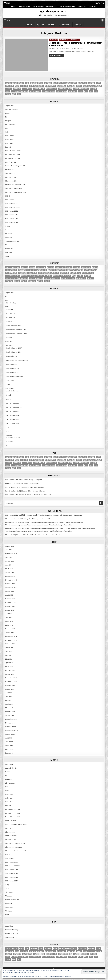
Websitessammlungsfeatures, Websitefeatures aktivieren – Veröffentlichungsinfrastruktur (39, 525)
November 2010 (11, 682)
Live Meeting (10, 125)
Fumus (53, 49)
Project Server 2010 (13, 155)
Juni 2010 (9, 697)
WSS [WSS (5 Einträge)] (19, 94)
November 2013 (11, 580)
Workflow (76, 40)
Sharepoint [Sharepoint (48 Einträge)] (17, 89)
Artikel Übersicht (24, 7)
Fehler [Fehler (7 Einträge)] (61, 83)
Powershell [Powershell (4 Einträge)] (71, 86)
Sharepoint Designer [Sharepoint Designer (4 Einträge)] (65, 89)
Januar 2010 (10, 715)
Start (13, 7)
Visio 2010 (9, 234)
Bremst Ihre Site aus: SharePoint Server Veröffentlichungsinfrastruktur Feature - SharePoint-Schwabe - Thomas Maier (49, 529)
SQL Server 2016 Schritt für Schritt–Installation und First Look (28, 495)
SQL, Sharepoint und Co (54, 11)
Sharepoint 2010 (11, 177)
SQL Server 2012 (11, 211)
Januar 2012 (10, 633)
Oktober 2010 (10, 685)
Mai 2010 (9, 700)
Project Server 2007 (13, 151)
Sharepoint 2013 (11, 181)
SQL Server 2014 (11, 215)
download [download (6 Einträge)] (48, 83)
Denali (8, 113)
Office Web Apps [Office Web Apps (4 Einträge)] (50, 86)
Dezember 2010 (11, 678)
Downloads (78, 25)
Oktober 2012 (10, 606)
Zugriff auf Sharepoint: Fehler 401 (37, 519)
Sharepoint (30, 25)
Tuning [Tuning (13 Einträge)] (8, 94)
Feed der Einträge (12, 930)
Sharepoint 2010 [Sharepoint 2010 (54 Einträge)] (39, 89)
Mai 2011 (8, 659)
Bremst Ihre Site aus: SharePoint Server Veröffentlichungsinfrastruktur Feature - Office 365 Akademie (43, 523)
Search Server (11, 162)
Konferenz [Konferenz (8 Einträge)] (91, 83)
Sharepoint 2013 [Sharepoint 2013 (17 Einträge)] (51, 89)
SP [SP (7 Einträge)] (91, 89)
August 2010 (10, 689)
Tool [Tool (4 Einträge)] (91, 91)
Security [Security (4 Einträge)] (9, 89)
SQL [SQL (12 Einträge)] (95, 89)
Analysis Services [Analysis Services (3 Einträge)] (11, 83)
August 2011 (10, 648)
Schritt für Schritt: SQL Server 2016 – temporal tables (25, 491)
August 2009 (10, 734)
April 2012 (9, 621)
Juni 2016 (9, 550)
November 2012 (11, 603)
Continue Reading (57, 55)
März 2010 (9, 708)
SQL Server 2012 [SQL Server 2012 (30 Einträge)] (62, 91)
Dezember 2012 (11, 599)
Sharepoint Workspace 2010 (16, 192)
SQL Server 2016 (11, 219)
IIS (6, 117)
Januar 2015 (10, 561)
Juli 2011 (8, 651)
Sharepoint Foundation (14, 188)
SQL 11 (8, 196)
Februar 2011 (10, 670)
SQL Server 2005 (12, 203)
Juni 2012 (9, 618)
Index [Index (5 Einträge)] (75, 83)
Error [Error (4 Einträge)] (55, 83)
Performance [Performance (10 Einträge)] (61, 86)
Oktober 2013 (10, 584)
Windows (9, 237)
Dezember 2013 (11, 576)
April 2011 (9, 663)
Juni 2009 (9, 742)
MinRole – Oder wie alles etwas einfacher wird (22, 484)
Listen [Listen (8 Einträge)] (99, 83)
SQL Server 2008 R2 (13, 207)
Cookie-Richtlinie (65, 977)
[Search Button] (103, 20)
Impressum (82, 7)
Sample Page (93, 7)
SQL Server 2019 (11, 222)
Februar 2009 (10, 753)
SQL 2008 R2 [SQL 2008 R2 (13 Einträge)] (15, 91)
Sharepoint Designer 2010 (15, 185)
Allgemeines (52, 25)
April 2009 (9, 746)
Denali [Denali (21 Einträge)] (41, 83)
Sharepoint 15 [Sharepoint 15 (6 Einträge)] (27, 89)
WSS (7, 256)
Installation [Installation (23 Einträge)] (82, 83)
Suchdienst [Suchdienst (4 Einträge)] (73, 91)
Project (8, 147)
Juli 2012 (9, 614)
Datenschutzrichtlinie (68, 7)
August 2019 (10, 546)
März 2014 (9, 569)
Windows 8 (9, 249)
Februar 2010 (10, 712)
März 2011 (9, 667)
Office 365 (9, 143)
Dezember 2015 (11, 554)
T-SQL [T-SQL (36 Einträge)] (86, 91)
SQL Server (41, 25)
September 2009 (12, 731)
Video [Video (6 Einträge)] (14, 94)
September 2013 (11, 587)
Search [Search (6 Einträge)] (79, 86)
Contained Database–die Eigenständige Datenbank (63, 515)
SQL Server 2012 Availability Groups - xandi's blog (24, 515)
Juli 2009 (9, 738)
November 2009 (11, 723)
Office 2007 (9, 136)
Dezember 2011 (11, 636)
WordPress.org (11, 937)
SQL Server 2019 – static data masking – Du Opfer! (24, 480)
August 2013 (10, 591)
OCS (7, 128)
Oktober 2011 (10, 644)
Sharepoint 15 (10, 173)
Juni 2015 (9, 557)
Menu (8, 3)
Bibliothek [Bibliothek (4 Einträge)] (34, 83)
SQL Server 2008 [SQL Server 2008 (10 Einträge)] (35, 91)
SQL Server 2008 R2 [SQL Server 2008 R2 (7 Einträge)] (49, 91)
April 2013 (9, 595)
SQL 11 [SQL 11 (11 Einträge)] (8, 91)
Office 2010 (9, 140)
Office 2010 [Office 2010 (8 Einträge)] (24, 86)
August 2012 (10, 610)
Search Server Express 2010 (16, 166)
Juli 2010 (9, 693)
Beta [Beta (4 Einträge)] (27, 83)
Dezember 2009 (11, 719)
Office (7, 132)
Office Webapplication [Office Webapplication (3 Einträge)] (36, 86)
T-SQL (7, 226)
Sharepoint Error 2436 (14, 519)
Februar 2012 (10, 629)
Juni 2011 (9, 655)
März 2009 (9, 749)
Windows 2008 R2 (12, 241)
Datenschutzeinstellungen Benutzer (45, 7)
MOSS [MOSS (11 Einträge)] (17, 86)
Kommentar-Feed (12, 934)
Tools (7, 230)
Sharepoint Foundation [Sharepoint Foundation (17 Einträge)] (81, 89)
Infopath (55, 40)
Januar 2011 (10, 674)
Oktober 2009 (10, 727)
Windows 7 (9, 245)
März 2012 (9, 625)
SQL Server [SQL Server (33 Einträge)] (24, 91)
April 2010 (9, 704)
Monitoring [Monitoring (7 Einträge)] (9, 86)
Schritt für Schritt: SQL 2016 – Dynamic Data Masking (25, 487)
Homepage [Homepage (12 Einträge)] (68, 83)
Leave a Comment (78, 49)
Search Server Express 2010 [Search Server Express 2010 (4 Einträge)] (92, 86)
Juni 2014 (9, 565)
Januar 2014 (10, 572)
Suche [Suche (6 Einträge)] (80, 91)
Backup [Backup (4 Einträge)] (21, 83)
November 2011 (11, 640)
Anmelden (9, 926)
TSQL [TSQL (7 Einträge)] (96, 91)
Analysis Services (12, 110)
